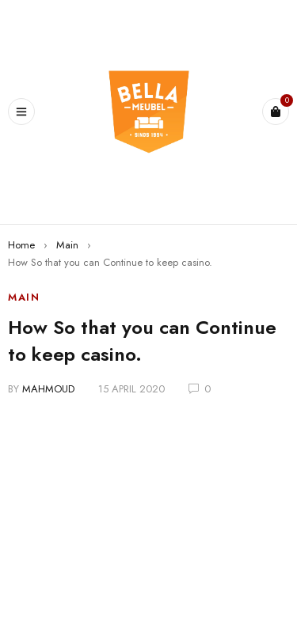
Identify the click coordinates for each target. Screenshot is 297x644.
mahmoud (48, 389)
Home (21, 245)
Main (67, 245)
